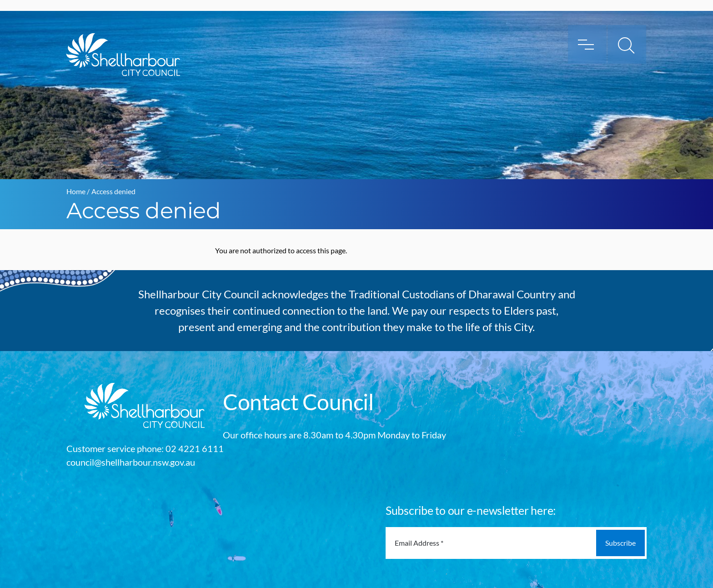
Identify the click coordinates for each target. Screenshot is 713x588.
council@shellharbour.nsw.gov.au (131, 462)
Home (76, 191)
